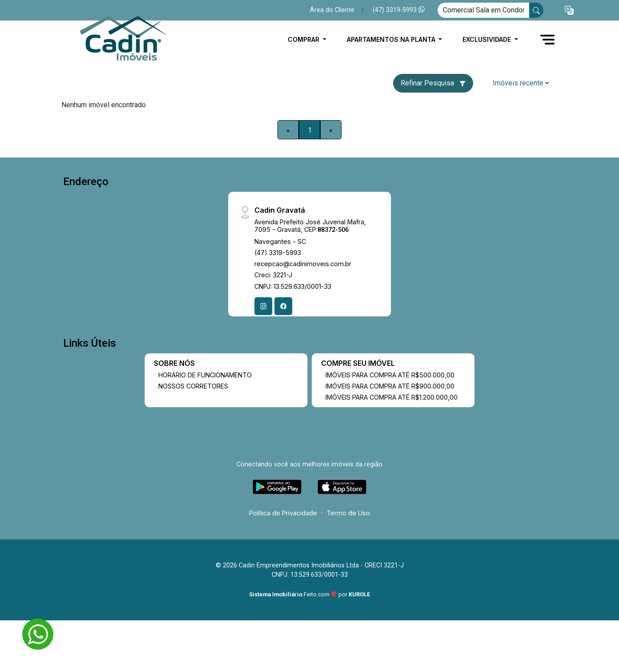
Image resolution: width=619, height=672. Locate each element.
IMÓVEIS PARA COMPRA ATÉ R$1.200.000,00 (392, 397)
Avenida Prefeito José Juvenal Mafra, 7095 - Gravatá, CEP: (310, 226)
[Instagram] (263, 306)
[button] (569, 10)
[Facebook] (283, 306)
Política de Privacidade (283, 513)
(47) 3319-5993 (399, 10)
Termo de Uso (348, 513)
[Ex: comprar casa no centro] (484, 10)
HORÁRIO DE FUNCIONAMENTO (205, 375)
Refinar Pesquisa (433, 83)
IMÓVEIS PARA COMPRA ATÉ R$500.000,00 (390, 375)
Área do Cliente (332, 10)
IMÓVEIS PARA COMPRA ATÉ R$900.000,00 (390, 386)
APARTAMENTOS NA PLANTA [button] (392, 39)
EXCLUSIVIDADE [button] (488, 39)
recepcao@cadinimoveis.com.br (303, 264)
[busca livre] (536, 10)
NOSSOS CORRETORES (193, 386)
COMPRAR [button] (304, 39)
